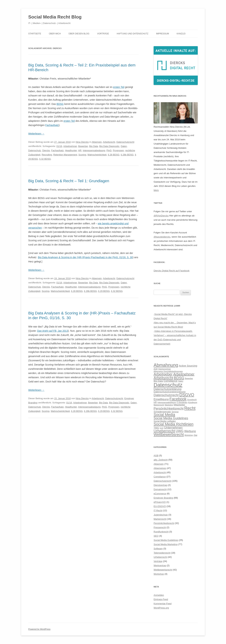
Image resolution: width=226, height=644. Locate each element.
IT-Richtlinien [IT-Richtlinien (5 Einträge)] (182, 402)
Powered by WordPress (39, 629)
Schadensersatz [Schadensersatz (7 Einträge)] (162, 412)
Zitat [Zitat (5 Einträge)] (195, 435)
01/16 (59, 146)
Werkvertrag (160, 565)
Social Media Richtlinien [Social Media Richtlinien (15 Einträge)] (174, 424)
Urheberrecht (160, 557)
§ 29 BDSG (104, 291)
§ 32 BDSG (45, 159)
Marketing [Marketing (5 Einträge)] (169, 405)
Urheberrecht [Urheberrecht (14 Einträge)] (164, 431)
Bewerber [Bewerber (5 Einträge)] (189, 378)
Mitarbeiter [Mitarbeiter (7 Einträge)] (179, 405)
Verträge (158, 561)
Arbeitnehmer (70, 146)
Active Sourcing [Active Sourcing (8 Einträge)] (188, 366)
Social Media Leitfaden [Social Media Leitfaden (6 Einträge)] (165, 421)
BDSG (60, 104)
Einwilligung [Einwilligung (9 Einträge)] (161, 399)
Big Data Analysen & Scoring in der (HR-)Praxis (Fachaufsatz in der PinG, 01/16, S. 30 (85, 257)
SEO (156, 536)
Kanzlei (181, 34)
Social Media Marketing (166, 544)
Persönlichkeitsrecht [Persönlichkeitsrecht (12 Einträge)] (169, 408)
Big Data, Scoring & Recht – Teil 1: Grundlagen (69, 181)
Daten (124, 146)
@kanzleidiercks (162, 237)
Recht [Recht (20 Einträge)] (190, 408)
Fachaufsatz (52, 125)
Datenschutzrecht (125, 142)
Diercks (46, 150)
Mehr (156, 190)
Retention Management (65, 155)
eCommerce (160, 494)
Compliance (160, 477)
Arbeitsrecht (109, 142)
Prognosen (118, 150)
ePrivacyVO (160, 502)
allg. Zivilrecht (161, 460)
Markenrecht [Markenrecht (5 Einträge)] (159, 405)
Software (158, 549)
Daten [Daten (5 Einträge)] (181, 381)
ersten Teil (119, 87)
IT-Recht (158, 510)
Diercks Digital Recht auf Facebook (172, 271)
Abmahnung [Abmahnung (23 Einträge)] (166, 365)
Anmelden (159, 595)
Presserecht (160, 527)
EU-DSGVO (160, 506)
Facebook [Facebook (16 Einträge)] (178, 399)
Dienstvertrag (160, 485)
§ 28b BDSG (127, 155)
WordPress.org (161, 608)
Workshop (159, 574)
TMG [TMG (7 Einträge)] (156, 428)
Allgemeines (160, 468)
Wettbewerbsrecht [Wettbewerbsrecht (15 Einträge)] (169, 435)
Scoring (82, 155)
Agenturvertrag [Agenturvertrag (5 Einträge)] (164, 369)
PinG (109, 150)
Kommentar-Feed (163, 604)
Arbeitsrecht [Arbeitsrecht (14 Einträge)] (163, 378)
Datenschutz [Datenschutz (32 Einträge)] (168, 385)
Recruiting (47, 155)
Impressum (163, 34)
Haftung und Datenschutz (133, 34)
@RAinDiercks (161, 216)
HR (80, 150)
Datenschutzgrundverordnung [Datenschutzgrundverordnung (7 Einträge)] (169, 392)
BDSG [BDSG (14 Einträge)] (179, 378)
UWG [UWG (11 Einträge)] (180, 431)
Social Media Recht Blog (55, 17)
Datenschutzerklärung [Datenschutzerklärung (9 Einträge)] (168, 389)
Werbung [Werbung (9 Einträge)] (190, 431)
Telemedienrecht (162, 553)
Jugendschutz (161, 515)
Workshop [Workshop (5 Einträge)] (189, 435)
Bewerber (83, 146)
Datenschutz (35, 150)
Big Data (94, 146)
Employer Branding (163, 498)
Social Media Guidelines (166, 540)
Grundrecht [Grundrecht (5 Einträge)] (192, 400)
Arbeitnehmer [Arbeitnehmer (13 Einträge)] (184, 374)
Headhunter (71, 150)
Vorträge (103, 34)
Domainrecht (160, 489)
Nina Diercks (82, 142)
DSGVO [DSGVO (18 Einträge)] (187, 395)
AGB (156, 456)
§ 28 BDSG (114, 155)
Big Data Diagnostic (109, 146)
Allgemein (97, 142)
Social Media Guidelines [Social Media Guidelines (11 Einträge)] (171, 418)
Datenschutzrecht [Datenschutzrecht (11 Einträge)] (166, 395)
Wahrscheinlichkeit (97, 155)
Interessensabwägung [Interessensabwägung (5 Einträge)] (167, 402)
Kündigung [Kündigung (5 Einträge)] (193, 402)
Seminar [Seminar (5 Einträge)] (175, 412)
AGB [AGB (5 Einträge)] (156, 369)
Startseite (35, 34)
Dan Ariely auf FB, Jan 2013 (53, 331)
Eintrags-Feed (161, 599)
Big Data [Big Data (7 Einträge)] (158, 381)
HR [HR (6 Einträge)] (155, 402)
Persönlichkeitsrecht (164, 523)
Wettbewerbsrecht (163, 570)
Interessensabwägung (94, 150)
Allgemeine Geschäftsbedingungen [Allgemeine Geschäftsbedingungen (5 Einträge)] (168, 371)
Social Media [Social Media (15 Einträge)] (164, 415)
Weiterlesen (36, 134)
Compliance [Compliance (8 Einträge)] (170, 381)
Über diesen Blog (79, 34)
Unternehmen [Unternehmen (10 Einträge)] (173, 428)
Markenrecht (160, 519)
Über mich (55, 34)
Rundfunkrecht (161, 532)
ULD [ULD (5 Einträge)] (161, 428)
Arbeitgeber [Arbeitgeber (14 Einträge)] (163, 374)
